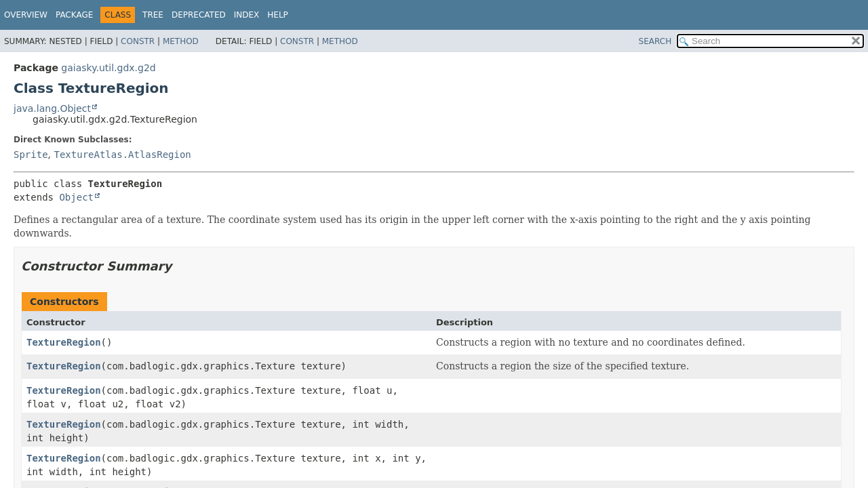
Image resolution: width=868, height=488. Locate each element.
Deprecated (199, 15)
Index (247, 15)
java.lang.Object (52, 108)
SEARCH (655, 41)
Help (278, 15)
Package (74, 15)
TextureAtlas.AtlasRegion (122, 155)
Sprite (31, 155)
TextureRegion (64, 342)
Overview (26, 15)
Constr (138, 41)
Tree (153, 15)
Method (181, 41)
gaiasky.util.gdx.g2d (108, 68)
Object (76, 197)
